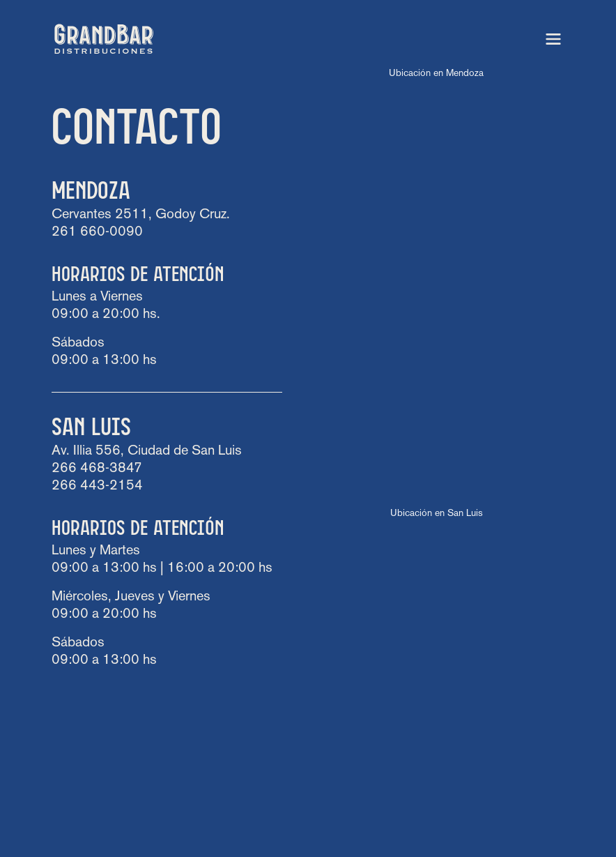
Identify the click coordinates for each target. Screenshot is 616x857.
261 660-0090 (97, 232)
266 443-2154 (97, 486)
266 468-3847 (97, 469)
